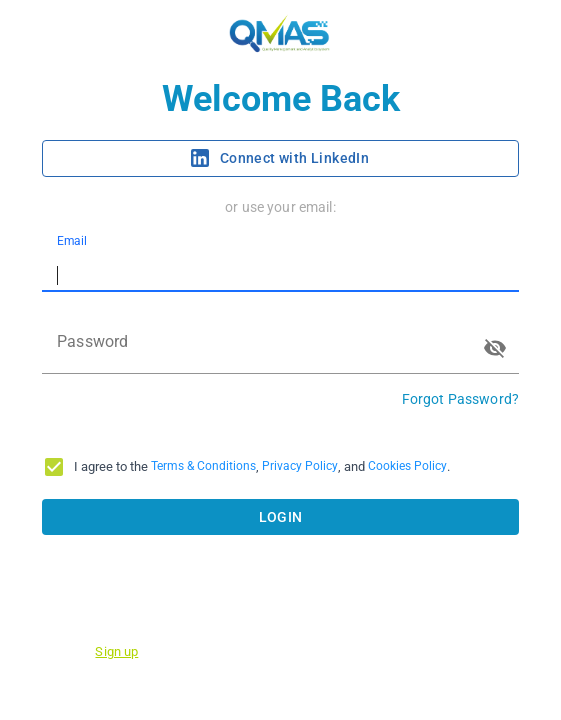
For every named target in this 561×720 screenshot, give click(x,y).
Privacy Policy (300, 466)
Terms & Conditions (203, 466)
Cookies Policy (407, 466)
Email (72, 241)
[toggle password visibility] (495, 348)
